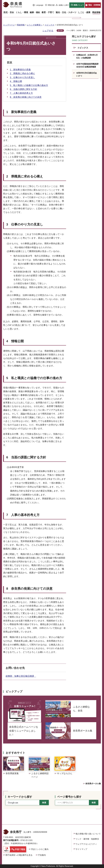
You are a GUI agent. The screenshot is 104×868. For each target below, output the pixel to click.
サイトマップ (81, 849)
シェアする (48, 31)
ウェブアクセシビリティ (86, 844)
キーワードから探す (20, 797)
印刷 (61, 31)
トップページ (9, 25)
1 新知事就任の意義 (20, 70)
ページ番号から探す (69, 797)
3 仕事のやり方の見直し (22, 77)
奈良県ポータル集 (93, 784)
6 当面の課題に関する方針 (24, 89)
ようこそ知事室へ (35, 25)
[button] (38, 5)
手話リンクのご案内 (40, 849)
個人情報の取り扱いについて (88, 834)
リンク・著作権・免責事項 (87, 839)
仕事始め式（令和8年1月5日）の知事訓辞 (87, 56)
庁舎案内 (42, 855)
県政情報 (21, 25)
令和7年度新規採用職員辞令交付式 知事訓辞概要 (87, 65)
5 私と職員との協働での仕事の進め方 (29, 85)
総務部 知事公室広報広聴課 (21, 676)
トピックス (49, 25)
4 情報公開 (16, 81)
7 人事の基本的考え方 (21, 93)
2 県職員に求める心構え (22, 73)
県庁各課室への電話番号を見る (19, 855)
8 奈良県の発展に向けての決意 (26, 97)
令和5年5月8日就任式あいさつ (87, 74)
